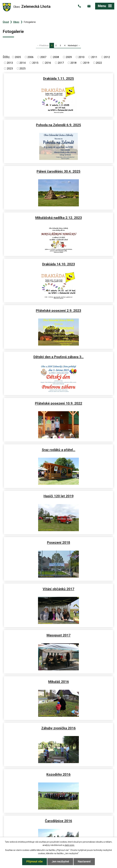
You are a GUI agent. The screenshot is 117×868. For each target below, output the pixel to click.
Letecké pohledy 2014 (86, 729)
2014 (22, 63)
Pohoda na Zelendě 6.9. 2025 (86, 78)
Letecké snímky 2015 (86, 590)
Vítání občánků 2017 (86, 311)
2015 (35, 63)
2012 (107, 57)
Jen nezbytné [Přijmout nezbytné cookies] (60, 861)
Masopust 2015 (31, 683)
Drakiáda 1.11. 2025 (31, 78)
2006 (30, 57)
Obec (16, 22)
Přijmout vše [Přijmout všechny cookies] (34, 861)
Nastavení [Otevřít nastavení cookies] (85, 861)
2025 (22, 68)
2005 (18, 57)
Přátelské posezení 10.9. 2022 (86, 218)
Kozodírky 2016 (86, 404)
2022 (99, 63)
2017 (61, 63)
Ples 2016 (31, 497)
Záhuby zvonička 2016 (31, 404)
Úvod (6, 22)
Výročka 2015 (86, 543)
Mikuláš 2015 (31, 543)
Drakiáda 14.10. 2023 (31, 171)
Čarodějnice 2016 (31, 451)
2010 (81, 57)
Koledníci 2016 (86, 497)
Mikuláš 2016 (86, 358)
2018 (73, 63)
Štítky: (6, 57)
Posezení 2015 (31, 590)
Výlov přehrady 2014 (31, 729)
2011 (94, 57)
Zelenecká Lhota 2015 (86, 636)
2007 (43, 57)
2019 (86, 63)
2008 (56, 57)
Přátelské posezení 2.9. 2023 (86, 171)
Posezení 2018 (31, 311)
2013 (10, 63)
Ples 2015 (86, 683)
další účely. (70, 845)
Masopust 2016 (86, 451)
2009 (69, 57)
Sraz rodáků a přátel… (31, 265)
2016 (48, 63)
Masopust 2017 (31, 358)
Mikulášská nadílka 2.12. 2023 (86, 125)
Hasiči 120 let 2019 (86, 265)
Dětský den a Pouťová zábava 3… (31, 220)
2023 (10, 68)
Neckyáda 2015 (31, 636)
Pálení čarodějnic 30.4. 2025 (31, 125)
